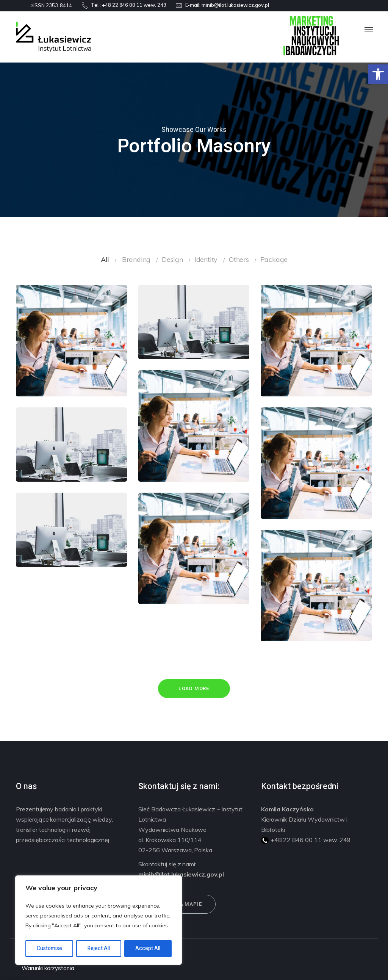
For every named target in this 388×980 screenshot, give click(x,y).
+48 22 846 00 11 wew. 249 (134, 5)
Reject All (99, 948)
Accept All (148, 948)
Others (239, 259)
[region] (99, 920)
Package (274, 259)
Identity (206, 259)
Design (172, 259)
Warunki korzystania (48, 968)
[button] (378, 74)
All (105, 259)
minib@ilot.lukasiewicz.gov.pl (235, 5)
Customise (49, 948)
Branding (136, 259)
